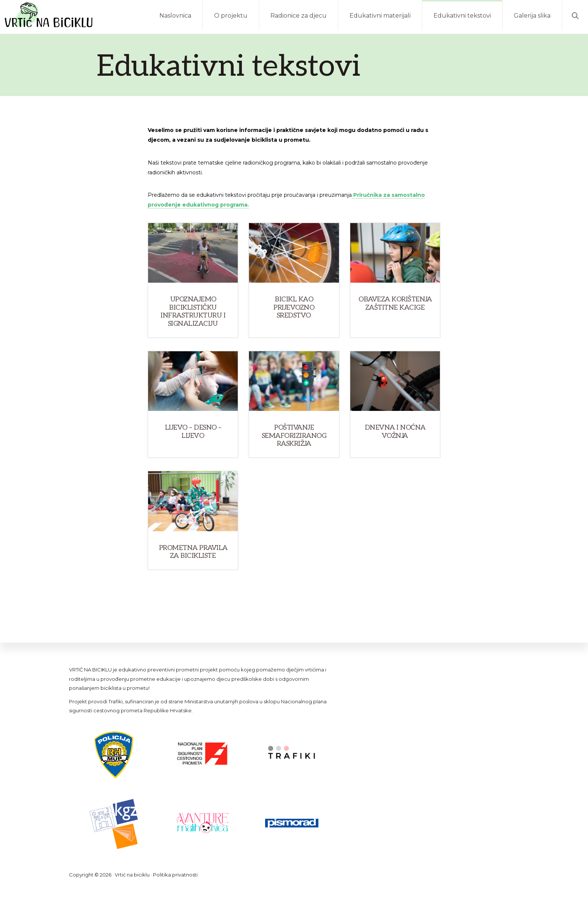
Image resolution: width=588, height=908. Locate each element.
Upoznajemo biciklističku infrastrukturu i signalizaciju (193, 312)
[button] (575, 15)
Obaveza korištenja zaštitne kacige (395, 303)
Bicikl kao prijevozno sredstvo (294, 307)
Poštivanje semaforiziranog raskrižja (294, 436)
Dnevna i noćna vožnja (395, 432)
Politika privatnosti (175, 875)
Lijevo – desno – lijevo (193, 432)
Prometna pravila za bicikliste (193, 552)
